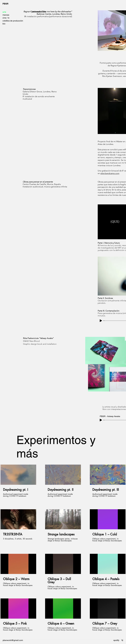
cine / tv (6, 18)
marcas (6, 15)
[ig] (122, 640)
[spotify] (116, 640)
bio (4, 24)
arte (4, 12)
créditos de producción (13, 21)
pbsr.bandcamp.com (110, 173)
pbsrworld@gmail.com (13, 640)
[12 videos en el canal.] (63, 549)
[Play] (101, 321)
